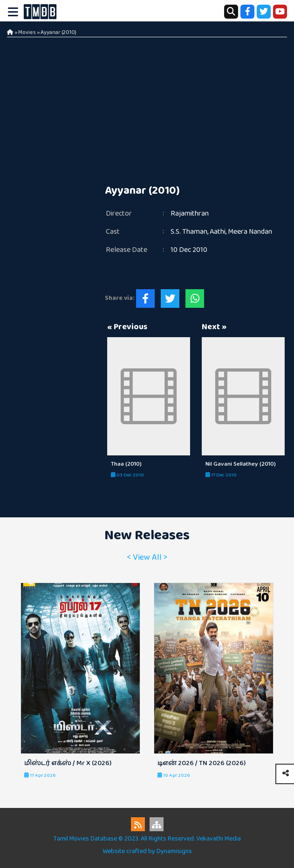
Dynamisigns (174, 851)
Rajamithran (190, 214)
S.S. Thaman (189, 232)
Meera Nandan (250, 232)
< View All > (147, 557)
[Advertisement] (147, 107)
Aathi (218, 232)
